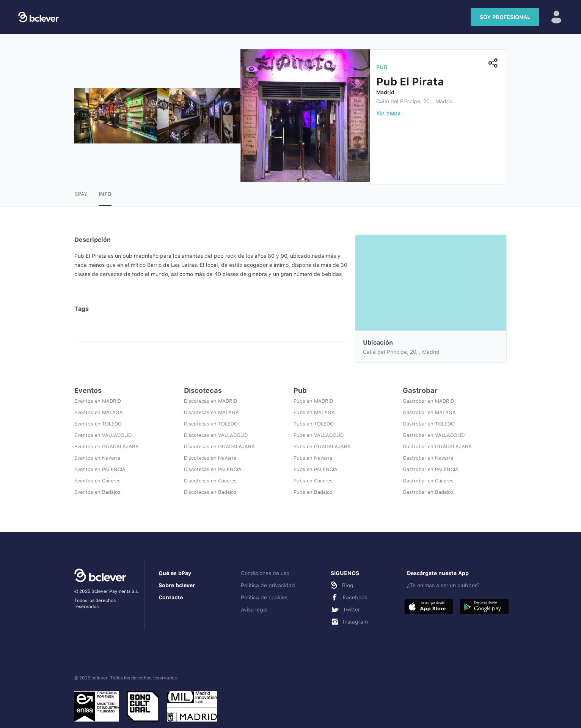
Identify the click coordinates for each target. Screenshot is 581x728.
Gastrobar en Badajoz (428, 492)
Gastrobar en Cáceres (428, 481)
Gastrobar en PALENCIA (431, 469)
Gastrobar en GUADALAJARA (437, 447)
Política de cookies (264, 597)
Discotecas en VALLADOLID (216, 435)
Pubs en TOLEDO (314, 424)
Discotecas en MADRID (210, 401)
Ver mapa (388, 113)
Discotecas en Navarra (210, 458)
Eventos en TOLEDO (98, 424)
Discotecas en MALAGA (211, 412)
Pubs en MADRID (313, 401)
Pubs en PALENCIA (316, 469)
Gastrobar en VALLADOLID (434, 435)
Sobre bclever (177, 585)
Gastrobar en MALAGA (429, 412)
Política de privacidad (268, 585)
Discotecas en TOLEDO (211, 424)
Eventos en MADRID (98, 401)
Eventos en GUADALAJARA (107, 447)
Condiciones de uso (265, 573)
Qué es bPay (175, 573)
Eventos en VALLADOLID (103, 435)
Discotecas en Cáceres (210, 481)
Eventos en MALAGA (99, 412)
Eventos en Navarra (97, 458)
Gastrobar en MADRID (428, 401)
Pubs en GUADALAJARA (322, 447)
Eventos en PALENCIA (100, 469)
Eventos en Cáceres (97, 481)
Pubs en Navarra (313, 458)
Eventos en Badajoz (97, 492)
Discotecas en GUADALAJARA (219, 447)
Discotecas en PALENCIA (213, 469)
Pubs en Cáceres (313, 481)
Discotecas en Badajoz (210, 492)
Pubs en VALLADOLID (319, 435)
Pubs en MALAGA (314, 412)
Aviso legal (254, 610)
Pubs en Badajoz (313, 492)
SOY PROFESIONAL (505, 17)
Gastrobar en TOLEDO (429, 424)
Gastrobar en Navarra (428, 458)
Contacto (171, 597)
